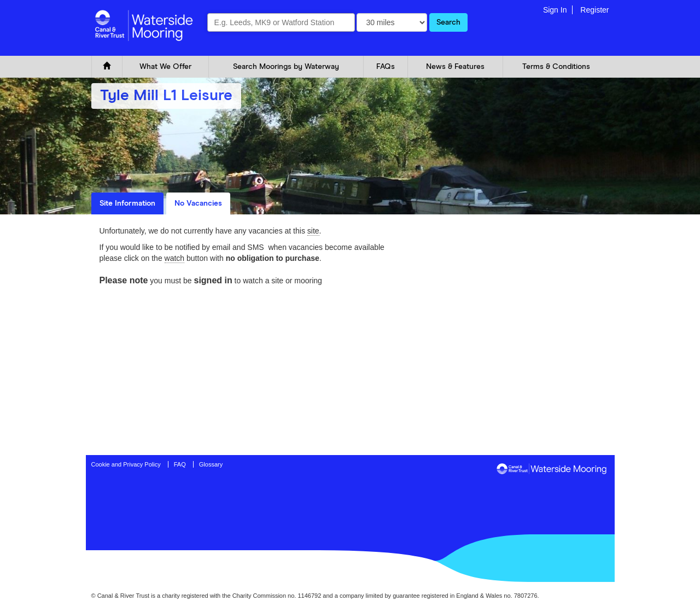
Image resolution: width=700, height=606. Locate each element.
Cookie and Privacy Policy (126, 464)
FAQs (386, 67)
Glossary (211, 464)
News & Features (455, 67)
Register (594, 10)
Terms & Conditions (556, 67)
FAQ (180, 464)
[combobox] (281, 22)
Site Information (127, 203)
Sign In (555, 10)
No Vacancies (198, 203)
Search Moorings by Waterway (286, 67)
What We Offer (165, 67)
